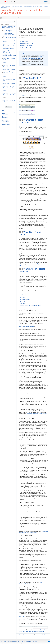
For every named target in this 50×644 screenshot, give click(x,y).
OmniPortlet (22, 304)
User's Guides (4, 7)
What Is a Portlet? (24, 41)
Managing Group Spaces (8, 54)
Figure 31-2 (21, 126)
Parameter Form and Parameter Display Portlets (31, 306)
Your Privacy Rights (27, 641)
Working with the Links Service (9, 65)
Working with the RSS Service (9, 92)
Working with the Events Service (9, 64)
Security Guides (5, 120)
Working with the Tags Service (9, 68)
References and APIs (6, 125)
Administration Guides (6, 119)
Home (2, 6)
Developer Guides (5, 122)
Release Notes (5, 118)
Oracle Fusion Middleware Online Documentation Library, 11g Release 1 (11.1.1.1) (29, 6)
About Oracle (4, 641)
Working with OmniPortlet (8, 99)
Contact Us (9, 641)
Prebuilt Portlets (23, 295)
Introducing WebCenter (8, 30)
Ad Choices (35, 641)
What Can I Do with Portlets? (26, 46)
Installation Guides (5, 115)
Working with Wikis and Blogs (9, 82)
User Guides (4, 123)
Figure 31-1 (21, 96)
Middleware (7, 6)
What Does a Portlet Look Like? (27, 43)
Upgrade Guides (5, 116)
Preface (5, 29)
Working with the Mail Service (9, 86)
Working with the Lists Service (9, 67)
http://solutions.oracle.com (27, 326)
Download (8, 107)
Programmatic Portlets (25, 299)
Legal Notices (14, 641)
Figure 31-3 (21, 617)
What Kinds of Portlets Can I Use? (27, 48)
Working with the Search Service (9, 93)
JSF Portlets (22, 297)
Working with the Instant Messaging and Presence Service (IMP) (9, 79)
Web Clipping (23, 301)
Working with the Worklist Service (10, 95)
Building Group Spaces (8, 53)
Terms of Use (20, 641)
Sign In (46, 1)
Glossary (5, 103)
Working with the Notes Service (9, 88)
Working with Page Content (8, 46)
